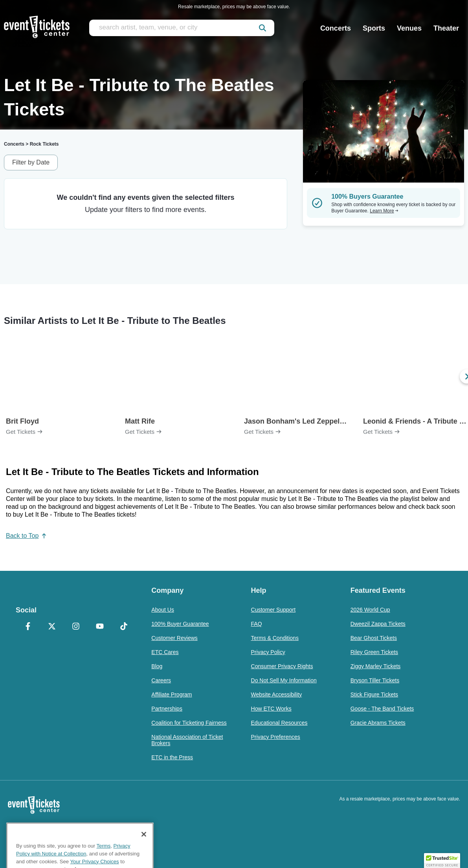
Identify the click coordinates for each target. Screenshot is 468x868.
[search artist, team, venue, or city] (182, 28)
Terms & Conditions (275, 638)
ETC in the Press (172, 757)
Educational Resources (279, 723)
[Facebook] (28, 627)
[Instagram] (76, 627)
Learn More (384, 211)
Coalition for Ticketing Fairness (189, 723)
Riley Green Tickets (374, 652)
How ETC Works (271, 709)
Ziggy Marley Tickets (376, 666)
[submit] (262, 28)
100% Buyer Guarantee (180, 624)
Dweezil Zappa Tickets (378, 624)
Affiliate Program (172, 694)
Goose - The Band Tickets (382, 709)
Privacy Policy (268, 652)
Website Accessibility (277, 694)
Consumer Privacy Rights (282, 666)
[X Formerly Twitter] (52, 627)
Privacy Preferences (276, 737)
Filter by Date (31, 162)
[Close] (144, 857)
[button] (442, 861)
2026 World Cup (370, 610)
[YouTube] (100, 627)
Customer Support (273, 610)
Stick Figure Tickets (374, 694)
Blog (157, 666)
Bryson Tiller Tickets (375, 680)
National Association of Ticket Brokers (187, 740)
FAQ (257, 624)
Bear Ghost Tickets (374, 638)
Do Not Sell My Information (284, 680)
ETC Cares (165, 652)
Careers (161, 680)
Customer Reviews (174, 638)
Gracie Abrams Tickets (378, 723)
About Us (163, 610)
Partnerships (167, 709)
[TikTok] (124, 627)
